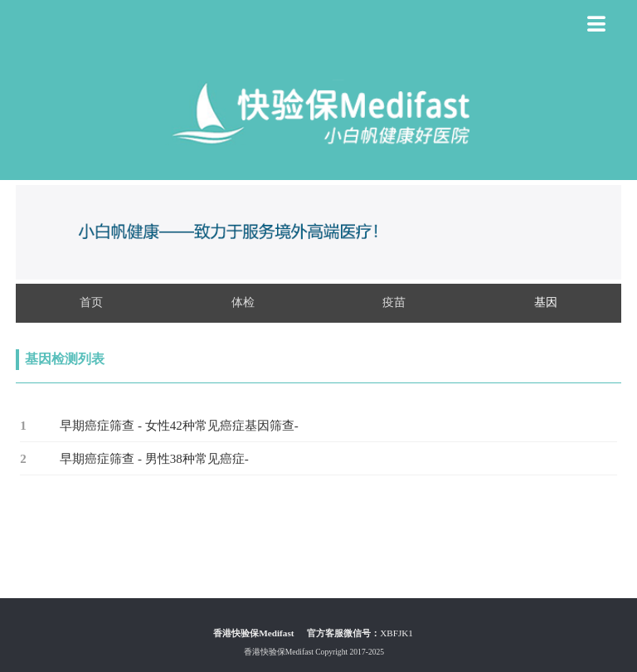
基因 (546, 302)
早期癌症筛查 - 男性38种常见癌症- (154, 459)
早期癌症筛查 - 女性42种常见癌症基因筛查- (179, 426)
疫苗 (394, 302)
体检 (243, 302)
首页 (91, 302)
